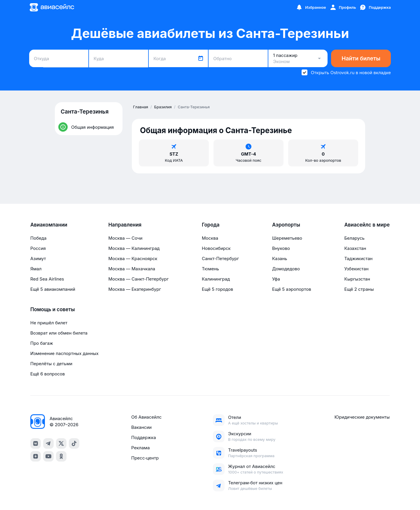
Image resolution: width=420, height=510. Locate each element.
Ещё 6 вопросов (48, 374)
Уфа (276, 279)
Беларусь (354, 238)
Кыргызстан (357, 279)
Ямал (36, 269)
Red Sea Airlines (47, 279)
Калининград (216, 279)
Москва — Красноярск (133, 259)
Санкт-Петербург (220, 259)
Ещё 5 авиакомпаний (53, 289)
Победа (38, 238)
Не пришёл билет (49, 323)
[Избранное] (311, 7)
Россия (38, 248)
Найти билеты (361, 59)
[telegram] (48, 443)
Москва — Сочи (125, 238)
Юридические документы (362, 417)
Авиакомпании (49, 225)
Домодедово (286, 269)
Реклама (140, 448)
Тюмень (210, 269)
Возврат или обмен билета (59, 333)
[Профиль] (343, 7)
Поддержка (144, 437)
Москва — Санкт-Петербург (138, 279)
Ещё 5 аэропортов (292, 289)
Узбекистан (356, 269)
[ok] (61, 456)
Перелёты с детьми (51, 364)
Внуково (281, 248)
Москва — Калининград (134, 248)
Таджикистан (358, 259)
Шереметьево (287, 238)
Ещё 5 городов (217, 289)
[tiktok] (74, 443)
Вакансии (141, 427)
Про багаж (42, 343)
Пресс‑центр (145, 458)
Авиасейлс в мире (367, 225)
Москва (210, 238)
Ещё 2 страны (359, 289)
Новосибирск (216, 248)
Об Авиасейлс (146, 417)
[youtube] (48, 456)
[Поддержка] (375, 7)
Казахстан (355, 248)
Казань (280, 259)
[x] (61, 443)
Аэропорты (286, 225)
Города (211, 225)
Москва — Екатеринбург (135, 289)
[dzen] (36, 456)
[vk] (36, 443)
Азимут (38, 259)
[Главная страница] (52, 7)
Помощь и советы (52, 309)
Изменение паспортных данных (64, 353)
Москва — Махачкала (132, 269)
